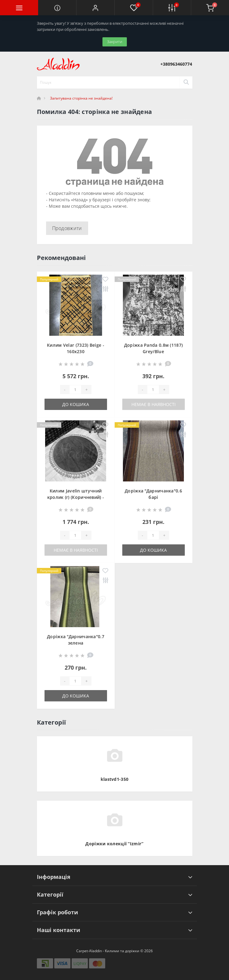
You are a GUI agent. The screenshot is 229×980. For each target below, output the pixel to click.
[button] (95, 8)
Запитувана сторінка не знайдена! (81, 98)
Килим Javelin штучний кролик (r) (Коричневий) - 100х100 (76, 497)
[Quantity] (75, 389)
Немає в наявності (154, 404)
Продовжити (67, 228)
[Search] (186, 82)
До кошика (76, 404)
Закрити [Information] (115, 42)
